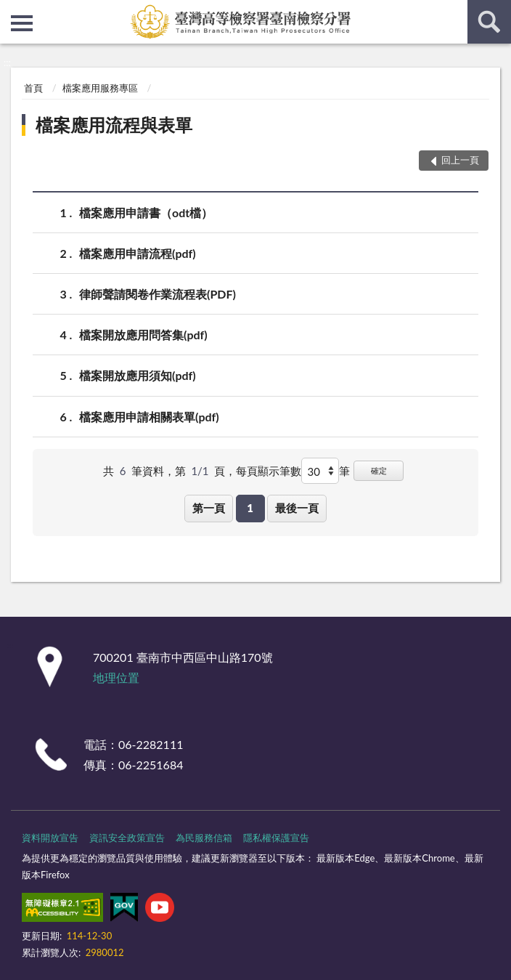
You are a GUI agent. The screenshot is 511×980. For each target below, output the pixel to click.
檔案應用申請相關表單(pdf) (149, 417)
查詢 (489, 22)
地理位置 (116, 677)
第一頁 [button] (209, 508)
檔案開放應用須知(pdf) (138, 375)
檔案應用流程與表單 (114, 125)
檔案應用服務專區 (100, 88)
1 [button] (250, 508)
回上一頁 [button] (460, 160)
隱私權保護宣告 (276, 838)
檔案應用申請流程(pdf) (138, 253)
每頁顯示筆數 (269, 471)
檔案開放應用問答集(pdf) (143, 335)
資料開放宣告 (50, 838)
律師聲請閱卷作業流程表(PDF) (158, 294)
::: (12, 11)
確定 (379, 470)
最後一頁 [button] (297, 508)
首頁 (33, 88)
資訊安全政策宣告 (127, 838)
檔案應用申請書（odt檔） (146, 212)
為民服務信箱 (204, 838)
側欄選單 (22, 23)
